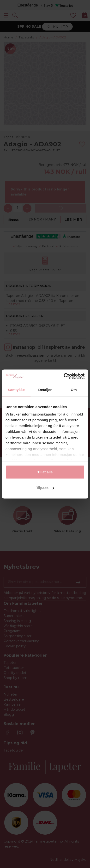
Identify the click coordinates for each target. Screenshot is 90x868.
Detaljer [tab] (45, 389)
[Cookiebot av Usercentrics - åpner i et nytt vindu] (64, 376)
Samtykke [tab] (16, 389)
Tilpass (45, 488)
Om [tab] (74, 389)
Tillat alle (45, 472)
